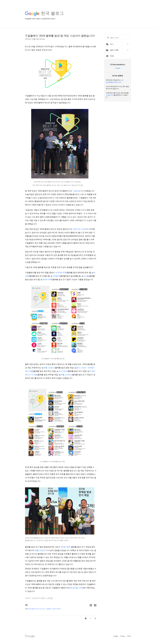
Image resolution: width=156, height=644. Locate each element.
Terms (129, 636)
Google (117, 68)
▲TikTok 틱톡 (61, 273)
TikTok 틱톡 (47, 280)
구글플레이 (49, 609)
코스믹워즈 (63, 371)
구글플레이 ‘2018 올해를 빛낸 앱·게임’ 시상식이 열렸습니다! (60, 36)
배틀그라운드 (49, 368)
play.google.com (76, 588)
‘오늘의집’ (77, 191)
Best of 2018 (57, 609)
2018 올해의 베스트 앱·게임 (37, 609)
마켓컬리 (56, 276)
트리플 (86, 276)
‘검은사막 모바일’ (80, 229)
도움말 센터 (110, 95)
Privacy (123, 636)
